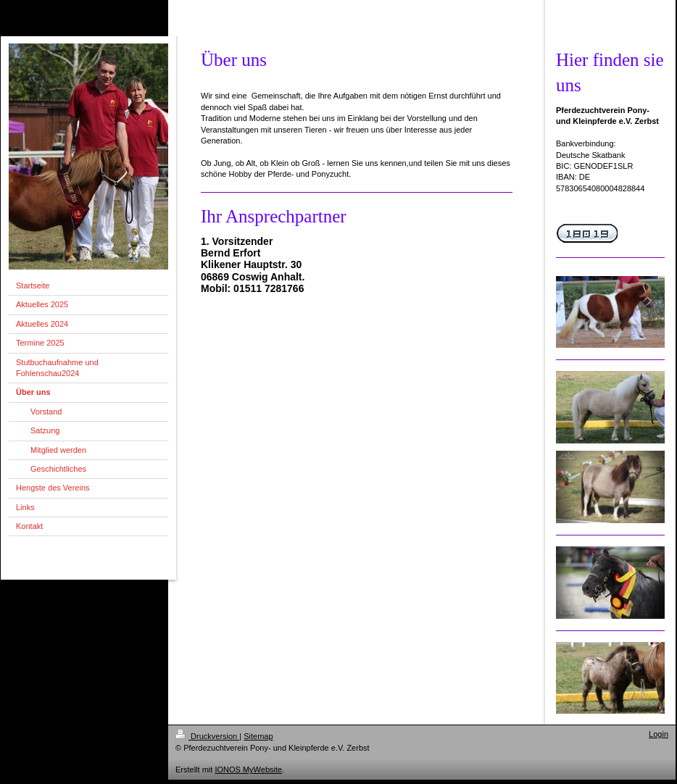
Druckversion (207, 736)
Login (659, 734)
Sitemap (258, 736)
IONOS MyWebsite (248, 770)
